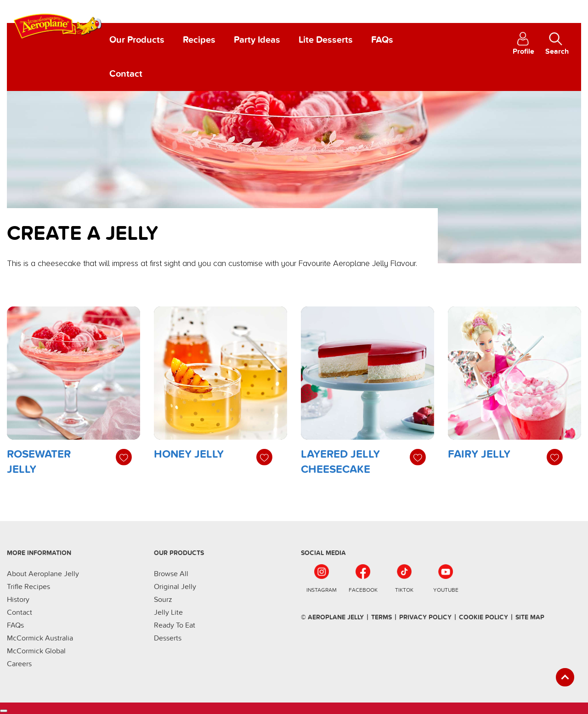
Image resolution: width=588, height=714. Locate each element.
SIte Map (530, 617)
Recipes (199, 40)
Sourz (163, 600)
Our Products (137, 40)
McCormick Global (36, 651)
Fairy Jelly (479, 454)
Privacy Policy (425, 617)
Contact (126, 74)
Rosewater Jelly (39, 462)
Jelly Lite (168, 612)
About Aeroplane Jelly (43, 574)
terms (382, 617)
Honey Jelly (189, 454)
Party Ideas (257, 40)
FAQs (382, 40)
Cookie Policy (483, 617)
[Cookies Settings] (4, 711)
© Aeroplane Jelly (332, 617)
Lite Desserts (326, 40)
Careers (19, 664)
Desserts (168, 638)
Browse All (171, 574)
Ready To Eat (175, 625)
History (18, 600)
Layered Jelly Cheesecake (340, 462)
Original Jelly (175, 587)
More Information (39, 553)
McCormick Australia (40, 638)
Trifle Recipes (28, 587)
